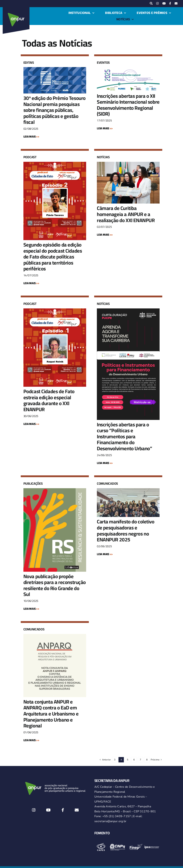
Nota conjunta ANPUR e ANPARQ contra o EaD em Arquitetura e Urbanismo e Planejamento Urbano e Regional (51, 714)
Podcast (30, 157)
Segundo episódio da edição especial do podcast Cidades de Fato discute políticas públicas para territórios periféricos (53, 257)
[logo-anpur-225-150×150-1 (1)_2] (16, 9)
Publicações (33, 484)
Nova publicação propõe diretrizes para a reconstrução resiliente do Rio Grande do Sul (55, 585)
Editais (29, 63)
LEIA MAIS (31, 136)
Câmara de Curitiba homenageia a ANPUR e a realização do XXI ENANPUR (126, 214)
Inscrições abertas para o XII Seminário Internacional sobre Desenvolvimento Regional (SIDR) (128, 105)
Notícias (103, 157)
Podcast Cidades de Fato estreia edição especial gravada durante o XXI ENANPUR (49, 400)
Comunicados (107, 484)
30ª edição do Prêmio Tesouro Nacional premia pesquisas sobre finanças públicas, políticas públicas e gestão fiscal (55, 110)
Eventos (103, 63)
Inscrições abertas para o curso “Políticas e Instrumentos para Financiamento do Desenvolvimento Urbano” (124, 436)
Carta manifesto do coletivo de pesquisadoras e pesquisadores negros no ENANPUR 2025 (126, 531)
